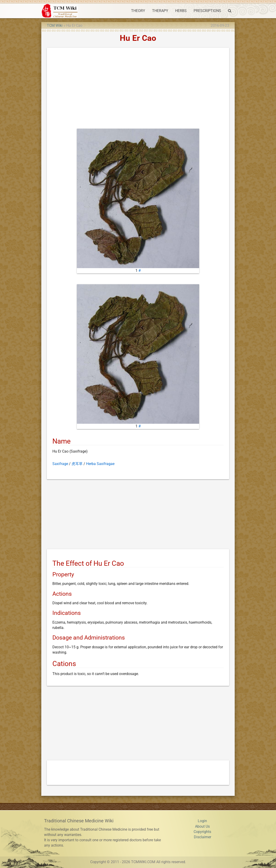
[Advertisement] (138, 89)
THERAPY (160, 11)
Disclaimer (202, 837)
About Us (202, 827)
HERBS (181, 11)
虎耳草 (77, 464)
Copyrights (202, 832)
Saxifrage (60, 464)
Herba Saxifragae (100, 464)
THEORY (138, 11)
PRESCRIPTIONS (207, 11)
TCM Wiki (55, 26)
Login (202, 821)
